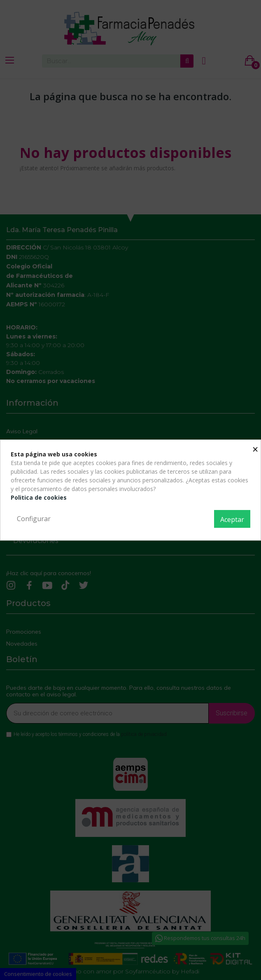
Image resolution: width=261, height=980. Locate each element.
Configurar (34, 519)
